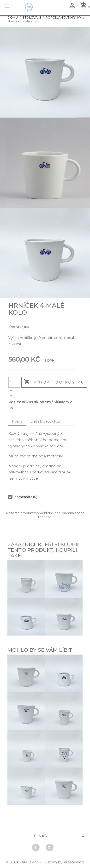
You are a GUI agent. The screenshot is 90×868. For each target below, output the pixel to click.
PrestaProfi (74, 862)
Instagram (50, 848)
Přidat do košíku (54, 382)
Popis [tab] (17, 421)
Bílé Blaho (30, 862)
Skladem (61, 402)
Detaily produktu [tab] (45, 421)
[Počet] (14, 382)
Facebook (36, 848)
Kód (12, 327)
